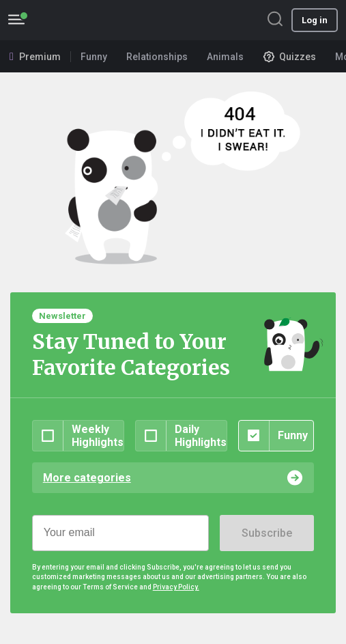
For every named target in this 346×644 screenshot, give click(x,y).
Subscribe (267, 533)
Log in (315, 20)
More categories (87, 478)
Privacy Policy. (176, 587)
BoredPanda (81, 20)
